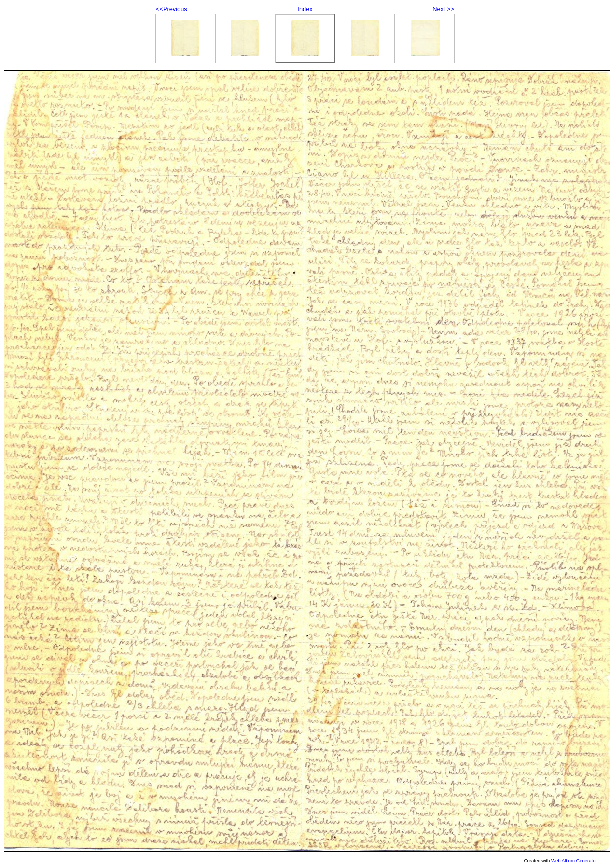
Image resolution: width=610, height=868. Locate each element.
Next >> (443, 9)
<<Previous (172, 9)
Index (305, 9)
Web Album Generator (574, 861)
